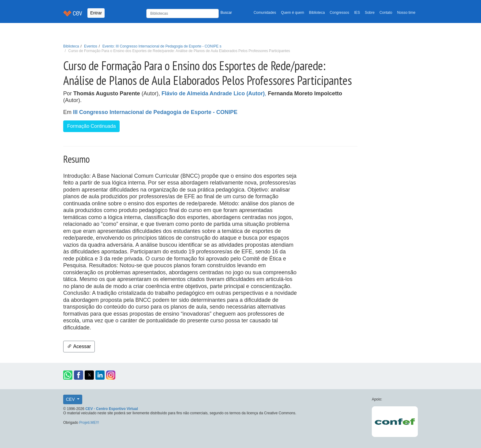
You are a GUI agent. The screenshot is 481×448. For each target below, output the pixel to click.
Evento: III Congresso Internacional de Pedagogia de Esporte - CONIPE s (162, 46)
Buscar (226, 13)
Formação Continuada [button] (91, 126)
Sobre (370, 13)
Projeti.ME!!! (89, 423)
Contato (386, 13)
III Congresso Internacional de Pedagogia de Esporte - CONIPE (155, 112)
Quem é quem (292, 13)
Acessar (79, 346)
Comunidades (265, 13)
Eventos (91, 46)
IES (357, 13)
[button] (68, 375)
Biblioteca (317, 13)
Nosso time (406, 13)
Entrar (96, 13)
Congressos (339, 13)
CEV (71, 399)
